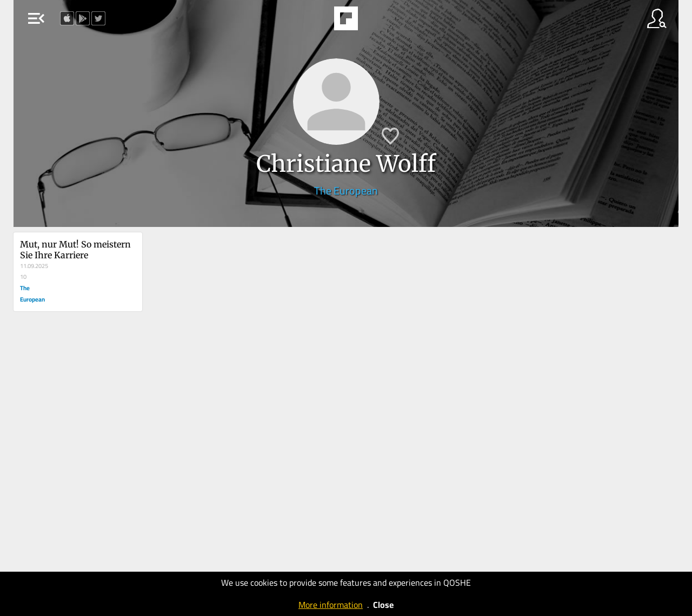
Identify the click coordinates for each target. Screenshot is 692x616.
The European (346, 190)
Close (383, 605)
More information (331, 605)
